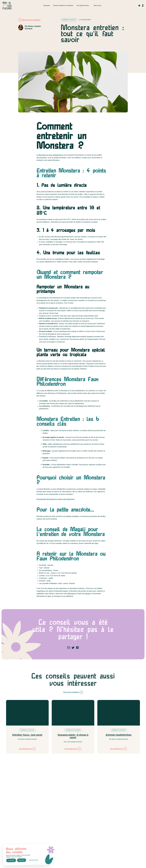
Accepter (11, 860)
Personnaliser (34, 860)
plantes (88, 594)
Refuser (22, 860)
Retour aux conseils (29, 20)
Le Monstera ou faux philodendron (50, 155)
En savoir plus (27, 749)
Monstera (71, 594)
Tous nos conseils (73, 692)
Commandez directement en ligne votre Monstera (55, 499)
